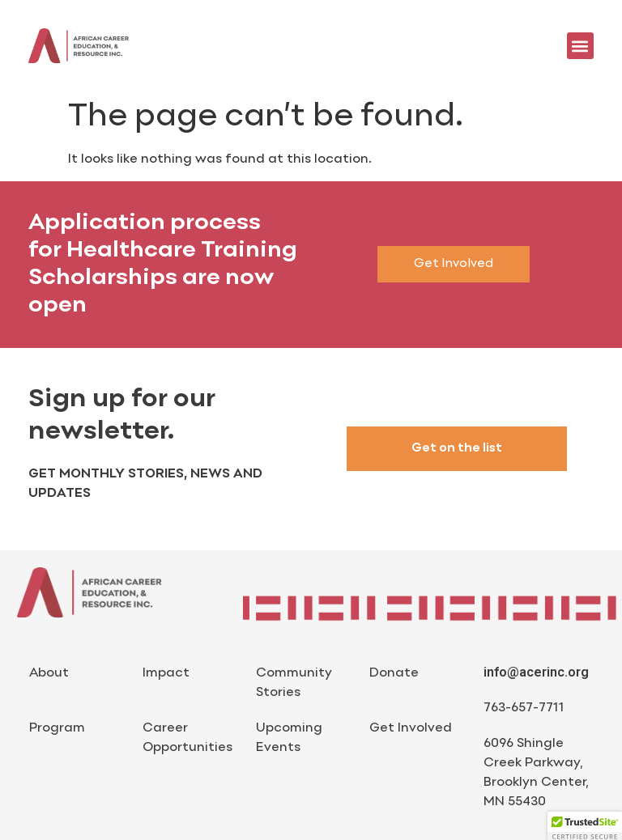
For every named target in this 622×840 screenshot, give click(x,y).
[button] (580, 46)
